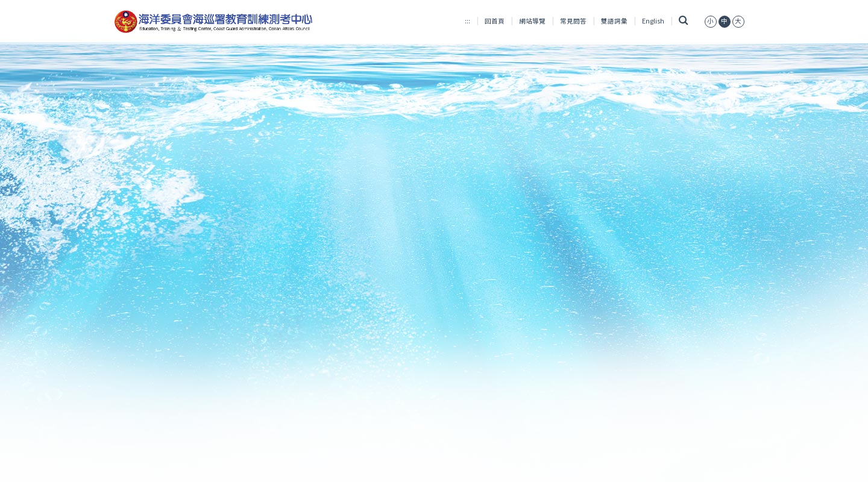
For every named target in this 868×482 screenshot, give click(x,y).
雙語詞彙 (614, 21)
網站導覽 (532, 21)
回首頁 (495, 21)
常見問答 (573, 21)
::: (467, 21)
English (653, 21)
